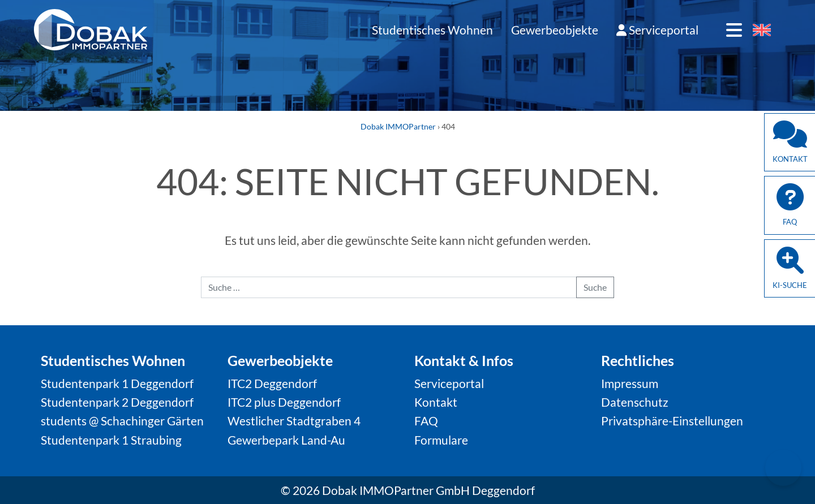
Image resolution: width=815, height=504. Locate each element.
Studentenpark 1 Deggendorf (117, 383)
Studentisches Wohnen (432, 30)
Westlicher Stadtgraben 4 (294, 421)
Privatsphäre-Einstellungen (672, 421)
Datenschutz (635, 402)
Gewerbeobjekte (555, 30)
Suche (595, 287)
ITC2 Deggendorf (272, 383)
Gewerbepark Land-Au (286, 440)
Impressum (630, 383)
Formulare (441, 440)
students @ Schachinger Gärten (122, 421)
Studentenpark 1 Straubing (111, 440)
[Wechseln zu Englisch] (762, 31)
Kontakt (436, 402)
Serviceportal (657, 30)
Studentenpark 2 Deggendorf (117, 402)
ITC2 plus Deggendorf (284, 402)
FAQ (426, 421)
